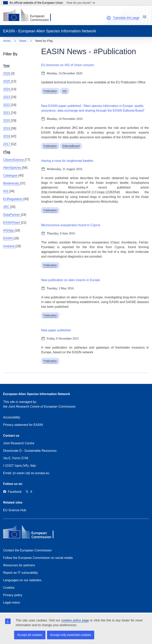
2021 (7, 113)
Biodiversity (12, 183)
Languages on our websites (22, 580)
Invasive (9, 246)
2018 (7, 136)
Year (6, 66)
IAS (6, 191)
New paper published (56, 330)
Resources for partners (19, 565)
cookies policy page (75, 620)
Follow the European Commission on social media (38, 558)
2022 (7, 105)
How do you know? (81, 3)
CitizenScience (14, 160)
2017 (7, 144)
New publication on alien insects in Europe (71, 280)
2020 (7, 121)
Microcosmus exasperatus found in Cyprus (71, 225)
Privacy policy (13, 595)
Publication (50, 91)
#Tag (7, 152)
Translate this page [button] (126, 18)
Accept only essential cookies (71, 635)
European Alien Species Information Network (37, 394)
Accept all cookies (30, 635)
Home (7, 41)
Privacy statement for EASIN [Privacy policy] (23, 425)
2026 (7, 73)
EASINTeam (12, 223)
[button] (109, 18)
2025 (7, 81)
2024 (7, 89)
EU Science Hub (15, 510)
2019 (7, 128)
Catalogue (11, 175)
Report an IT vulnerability (21, 573)
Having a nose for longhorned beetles (67, 161)
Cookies (9, 588)
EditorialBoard (71, 146)
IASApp (9, 230)
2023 (7, 97)
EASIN (8, 238)
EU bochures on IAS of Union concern (68, 65)
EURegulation (13, 199)
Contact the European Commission (27, 550)
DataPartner (12, 215)
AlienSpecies (13, 168)
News (23, 41)
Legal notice (12, 603)
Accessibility (12, 417)
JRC (7, 207)
